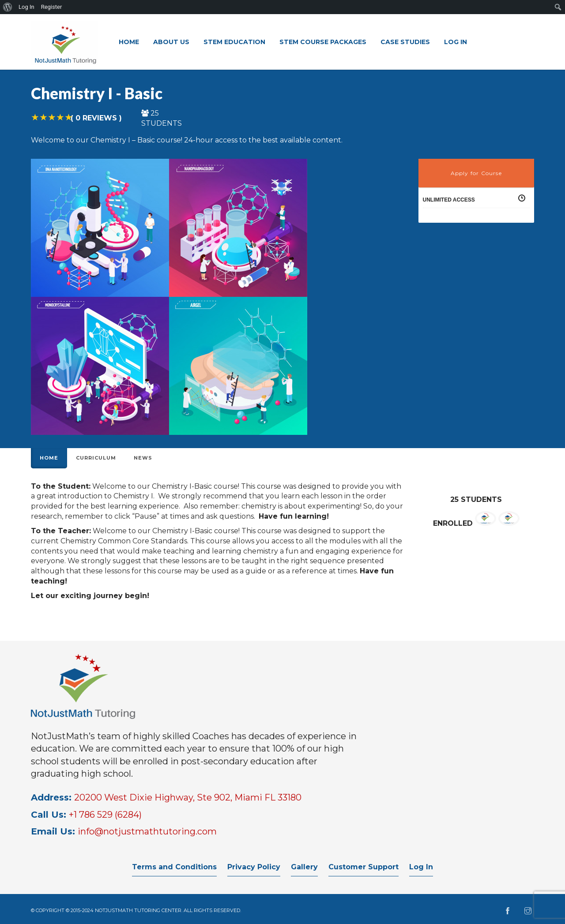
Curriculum (96, 458)
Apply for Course (476, 173)
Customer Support (363, 867)
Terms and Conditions (174, 867)
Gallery (304, 867)
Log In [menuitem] (26, 7)
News (143, 458)
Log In (421, 867)
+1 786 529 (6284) (105, 815)
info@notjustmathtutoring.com (147, 831)
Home (49, 458)
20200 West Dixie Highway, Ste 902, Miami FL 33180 (188, 797)
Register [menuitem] (52, 7)
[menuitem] (8, 7)
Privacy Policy (254, 867)
